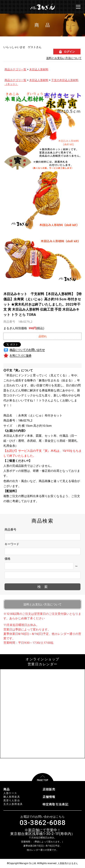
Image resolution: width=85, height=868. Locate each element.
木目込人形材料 (39, 69)
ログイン (69, 52)
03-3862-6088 (42, 823)
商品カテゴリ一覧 (15, 69)
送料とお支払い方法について (64, 58)
